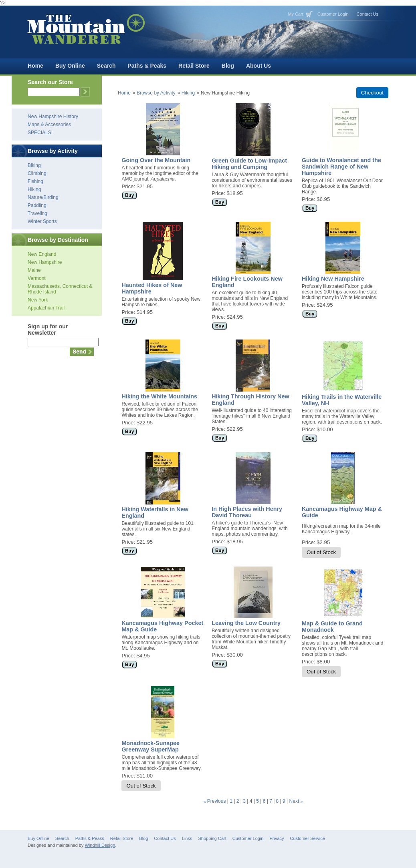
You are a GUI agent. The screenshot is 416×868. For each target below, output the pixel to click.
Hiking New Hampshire (333, 279)
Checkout (372, 93)
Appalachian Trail (46, 308)
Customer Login (333, 14)
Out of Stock (321, 552)
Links (187, 838)
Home (35, 66)
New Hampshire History (53, 117)
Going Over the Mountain (156, 160)
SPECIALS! (40, 133)
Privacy (277, 838)
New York (38, 300)
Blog (228, 66)
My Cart (296, 14)
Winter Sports (42, 221)
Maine (34, 270)
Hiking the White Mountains (159, 396)
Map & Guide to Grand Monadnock (332, 627)
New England (42, 254)
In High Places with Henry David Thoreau (247, 512)
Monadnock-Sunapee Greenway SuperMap (150, 746)
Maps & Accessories (49, 125)
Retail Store (194, 66)
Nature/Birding (43, 197)
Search (106, 66)
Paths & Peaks (147, 66)
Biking (34, 165)
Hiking (34, 189)
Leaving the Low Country (246, 623)
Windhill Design (100, 845)
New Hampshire (45, 262)
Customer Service (308, 838)
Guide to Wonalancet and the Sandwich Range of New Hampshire (341, 167)
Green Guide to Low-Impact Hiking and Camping (249, 164)
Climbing (37, 173)
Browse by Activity (156, 93)
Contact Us (368, 14)
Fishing (35, 181)
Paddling (37, 205)
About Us (258, 66)
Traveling (37, 213)
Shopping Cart (212, 838)
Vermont (37, 278)
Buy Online (70, 66)
